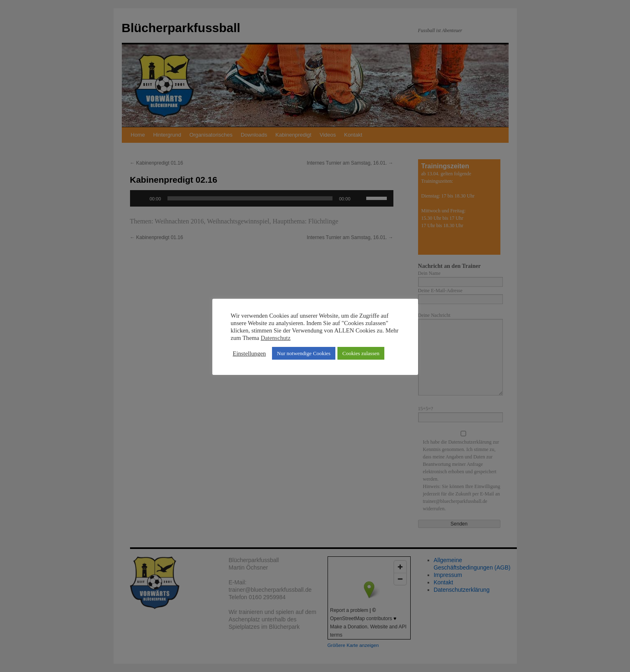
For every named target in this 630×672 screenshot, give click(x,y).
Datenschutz (276, 338)
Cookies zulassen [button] (361, 353)
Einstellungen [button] (250, 353)
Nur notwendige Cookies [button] (304, 353)
